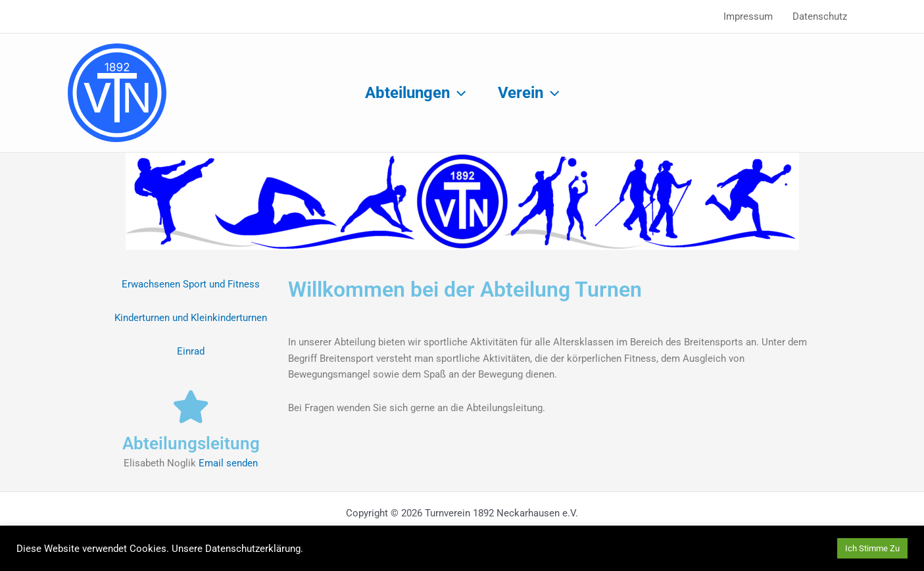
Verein (528, 93)
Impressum (748, 16)
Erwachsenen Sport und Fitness (191, 284)
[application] (458, 93)
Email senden (228, 463)
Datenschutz (820, 16)
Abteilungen (415, 93)
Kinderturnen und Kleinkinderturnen (191, 318)
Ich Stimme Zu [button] (872, 548)
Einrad (191, 351)
